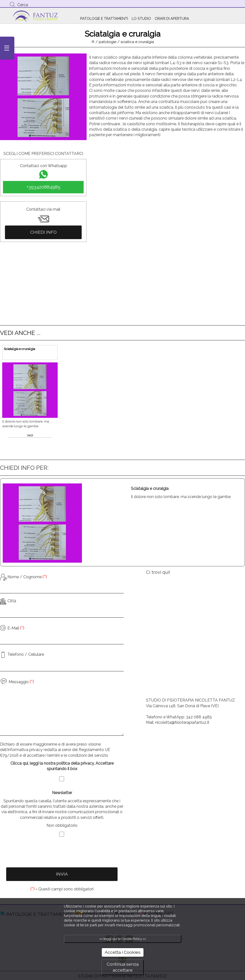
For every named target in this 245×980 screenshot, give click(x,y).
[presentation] (62, 853)
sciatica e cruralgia (137, 42)
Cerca (23, 5)
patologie (108, 42)
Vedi (30, 435)
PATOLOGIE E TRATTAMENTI (104, 18)
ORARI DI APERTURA (172, 18)
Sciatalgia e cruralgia (19, 349)
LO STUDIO (141, 18)
